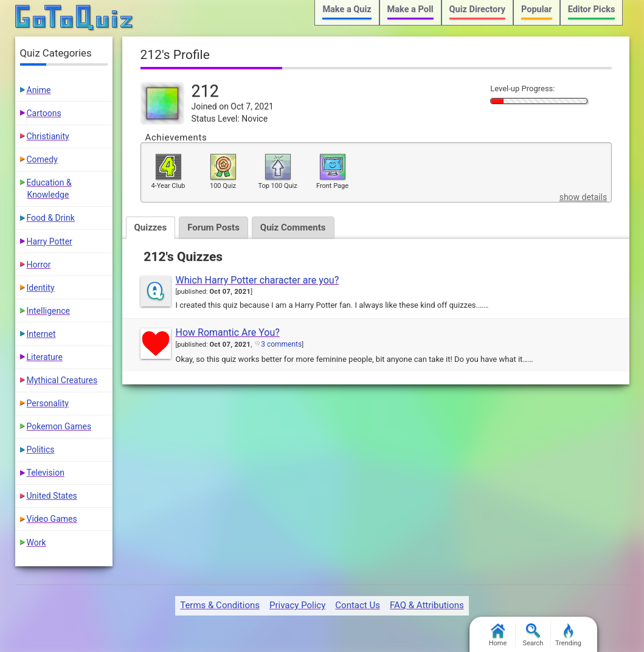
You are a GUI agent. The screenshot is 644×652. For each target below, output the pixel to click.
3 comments (281, 344)
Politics (41, 449)
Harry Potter (50, 241)
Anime (39, 90)
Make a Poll (410, 9)
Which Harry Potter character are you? (258, 280)
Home (498, 635)
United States (52, 496)
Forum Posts (213, 227)
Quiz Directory (477, 9)
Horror (39, 265)
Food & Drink (51, 218)
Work (36, 543)
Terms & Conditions (220, 605)
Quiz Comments (293, 227)
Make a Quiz (347, 9)
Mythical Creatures (62, 380)
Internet (41, 334)
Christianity (48, 136)
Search (533, 635)
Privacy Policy (297, 605)
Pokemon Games (59, 426)
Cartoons (44, 113)
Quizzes (151, 227)
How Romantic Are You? (228, 332)
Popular (537, 9)
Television (46, 473)
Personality (48, 403)
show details (583, 197)
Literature (45, 357)
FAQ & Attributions (427, 605)
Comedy (42, 159)
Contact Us (358, 605)
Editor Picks (592, 9)
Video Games (52, 519)
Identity (41, 288)
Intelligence (49, 311)
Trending (568, 635)
